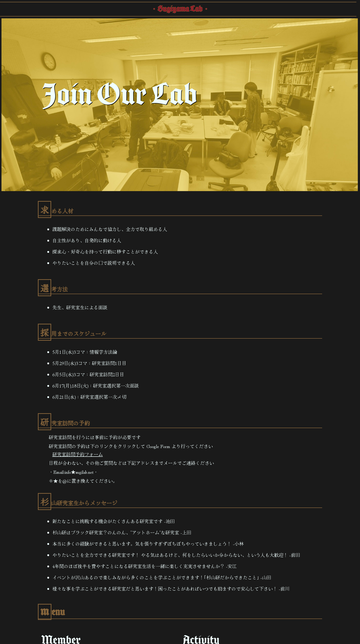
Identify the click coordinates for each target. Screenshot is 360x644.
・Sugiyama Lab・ (180, 9)
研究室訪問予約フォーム (78, 454)
